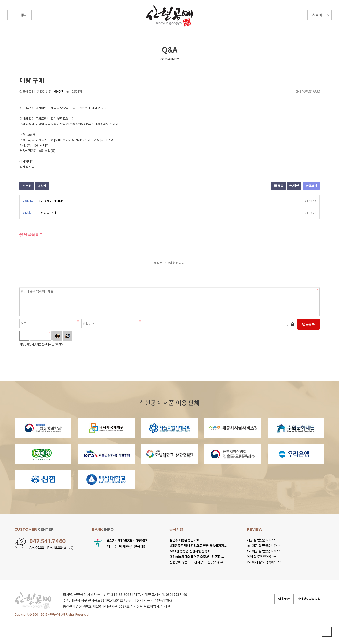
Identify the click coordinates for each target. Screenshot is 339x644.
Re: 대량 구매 (47, 213)
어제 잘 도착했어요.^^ (261, 557)
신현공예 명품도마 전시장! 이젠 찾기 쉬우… (198, 562)
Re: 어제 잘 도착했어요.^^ (264, 562)
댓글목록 (29, 235)
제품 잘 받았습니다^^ (261, 540)
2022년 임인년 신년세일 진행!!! (190, 551)
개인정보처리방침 (309, 599)
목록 (278, 186)
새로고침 (68, 336)
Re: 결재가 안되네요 (52, 201)
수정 (27, 186)
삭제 (42, 186)
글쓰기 (311, 186)
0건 (59, 91)
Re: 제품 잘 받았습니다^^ (264, 546)
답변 (294, 186)
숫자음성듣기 (57, 336)
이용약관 (284, 599)
